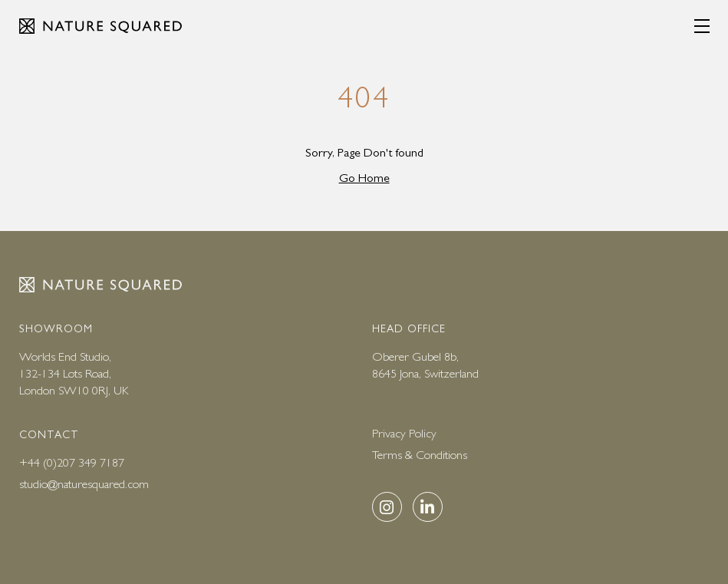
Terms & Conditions (420, 455)
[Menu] (702, 26)
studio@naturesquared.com (84, 484)
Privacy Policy (404, 433)
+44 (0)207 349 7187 (72, 462)
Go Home (364, 178)
